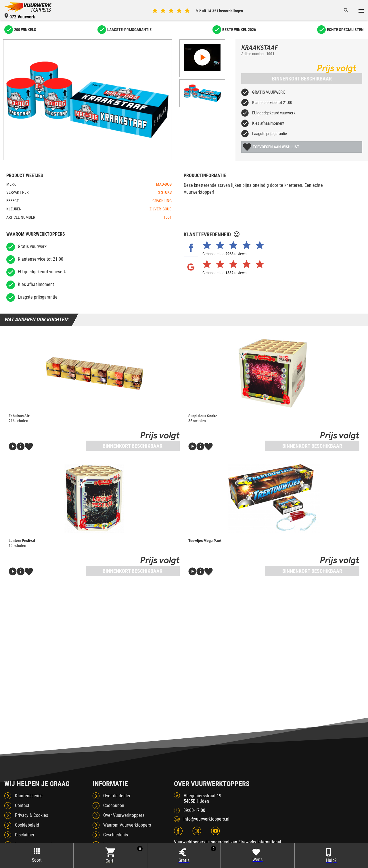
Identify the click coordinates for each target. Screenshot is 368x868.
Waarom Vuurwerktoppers (127, 825)
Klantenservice (29, 796)
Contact (22, 805)
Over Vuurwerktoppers (124, 815)
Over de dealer (117, 796)
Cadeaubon (114, 805)
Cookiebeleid (27, 825)
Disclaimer (25, 835)
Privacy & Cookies (31, 815)
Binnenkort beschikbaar (302, 79)
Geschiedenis (116, 835)
